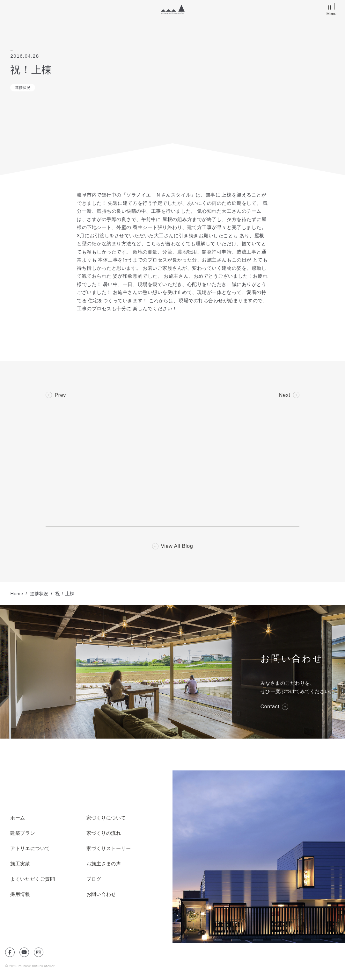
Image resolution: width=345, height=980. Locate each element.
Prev (60, 395)
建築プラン (23, 834)
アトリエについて (30, 849)
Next (284, 395)
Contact (270, 707)
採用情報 (20, 895)
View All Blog (177, 547)
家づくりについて (106, 819)
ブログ (94, 880)
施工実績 (20, 864)
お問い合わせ (101, 895)
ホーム (18, 819)
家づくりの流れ (104, 834)
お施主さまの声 (104, 864)
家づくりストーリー (109, 849)
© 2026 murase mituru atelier (30, 966)
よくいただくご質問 (33, 880)
